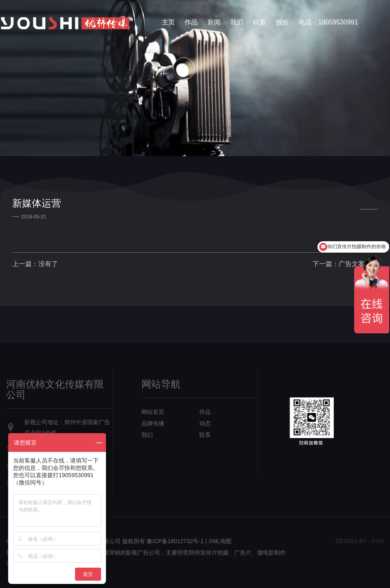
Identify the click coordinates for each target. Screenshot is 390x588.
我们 (237, 22)
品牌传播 (153, 423)
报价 (282, 22)
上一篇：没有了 (35, 264)
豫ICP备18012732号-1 (175, 541)
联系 (260, 22)
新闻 (214, 22)
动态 (205, 423)
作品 (191, 22)
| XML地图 (218, 541)
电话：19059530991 (328, 22)
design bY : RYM (360, 541)
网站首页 (153, 412)
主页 (168, 22)
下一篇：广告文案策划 (345, 264)
